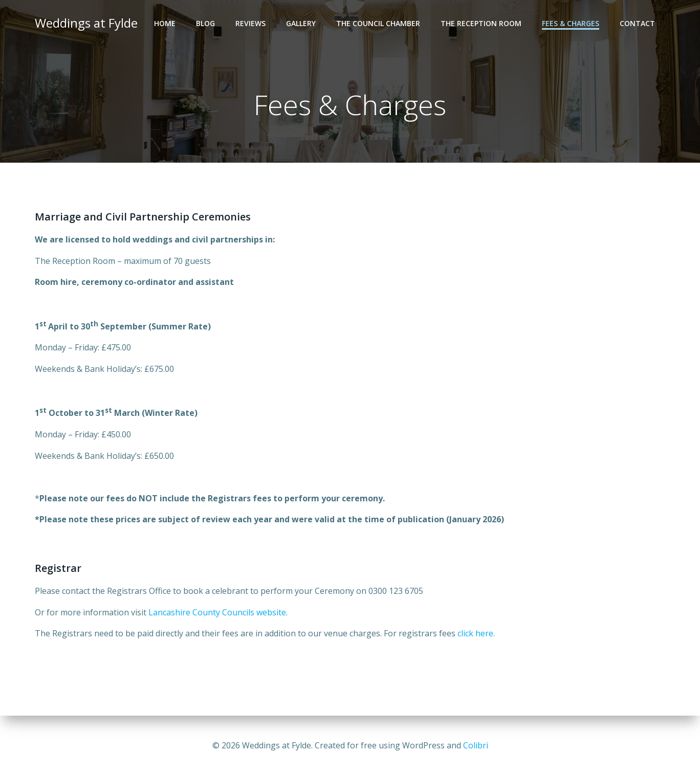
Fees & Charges (571, 23)
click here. (476, 633)
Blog (205, 23)
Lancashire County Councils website (217, 612)
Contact (637, 23)
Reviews (250, 23)
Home (165, 23)
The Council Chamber (378, 23)
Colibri (476, 745)
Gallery (301, 23)
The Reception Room (481, 23)
